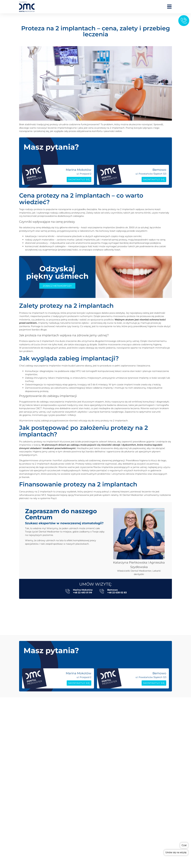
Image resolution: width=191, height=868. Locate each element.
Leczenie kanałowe (108, 732)
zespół (101, 795)
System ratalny (105, 854)
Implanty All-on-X (107, 710)
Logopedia (103, 727)
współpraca (104, 804)
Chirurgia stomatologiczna (112, 736)
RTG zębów (103, 763)
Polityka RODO (104, 822)
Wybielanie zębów (107, 768)
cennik (101, 799)
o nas (100, 791)
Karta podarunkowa (108, 849)
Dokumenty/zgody (107, 858)
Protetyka (103, 714)
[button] (98, 607)
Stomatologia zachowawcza (113, 718)
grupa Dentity (105, 808)
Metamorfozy (105, 777)
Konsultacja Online (107, 772)
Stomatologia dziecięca (110, 759)
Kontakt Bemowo (107, 817)
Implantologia (105, 705)
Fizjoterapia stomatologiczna (113, 723)
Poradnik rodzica (107, 836)
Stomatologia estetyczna (111, 750)
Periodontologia (106, 754)
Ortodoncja (103, 741)
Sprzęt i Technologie (108, 845)
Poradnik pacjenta (107, 840)
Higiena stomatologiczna (111, 745)
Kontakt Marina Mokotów (112, 813)
